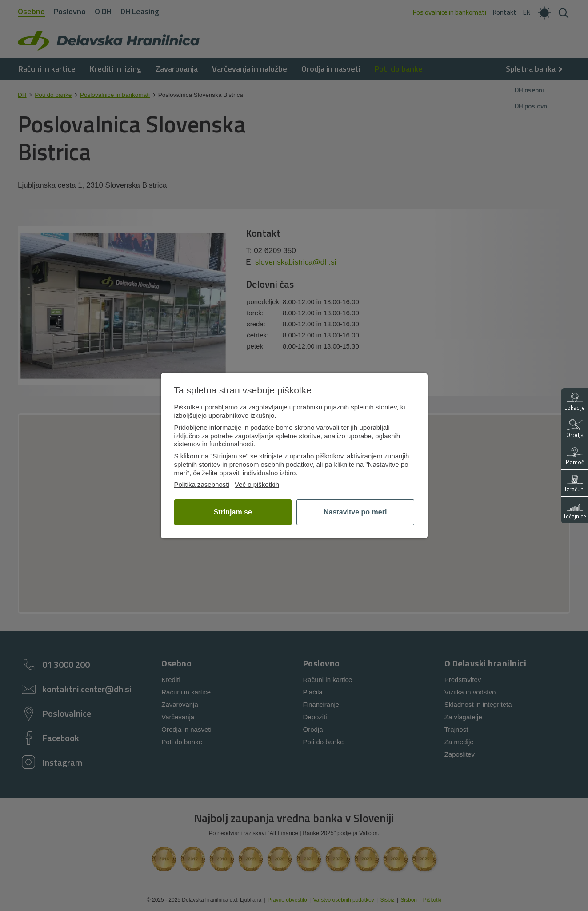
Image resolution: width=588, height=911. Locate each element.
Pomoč (575, 456)
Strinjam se (233, 512)
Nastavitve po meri (355, 512)
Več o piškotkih (257, 484)
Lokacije (575, 402)
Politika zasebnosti (202, 484)
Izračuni (575, 484)
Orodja (575, 429)
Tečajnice (575, 511)
